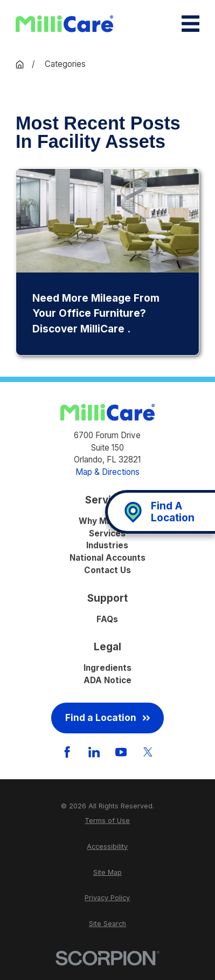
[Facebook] (67, 752)
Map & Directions (107, 472)
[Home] (64, 24)
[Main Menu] (190, 23)
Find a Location (108, 717)
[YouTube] (121, 752)
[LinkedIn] (94, 752)
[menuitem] (107, 821)
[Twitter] (148, 752)
